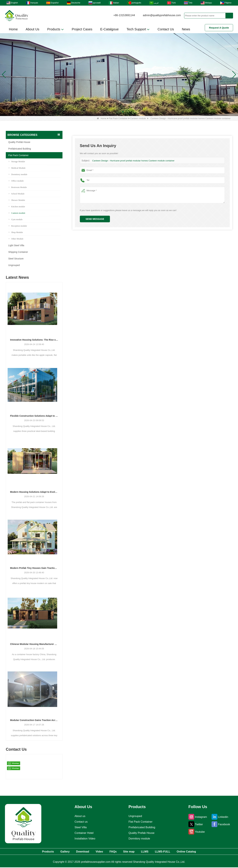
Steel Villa (80, 827)
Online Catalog (201, 852)
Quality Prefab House (19, 142)
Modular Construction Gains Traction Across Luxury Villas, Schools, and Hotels (34, 720)
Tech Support (138, 29)
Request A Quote (219, 28)
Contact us (80, 822)
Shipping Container (18, 252)
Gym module (16, 219)
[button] (115, 112)
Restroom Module (18, 187)
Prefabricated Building (20, 149)
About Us (32, 29)
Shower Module (17, 200)
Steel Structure (16, 259)
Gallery (54, 852)
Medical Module (17, 168)
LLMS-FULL (173, 852)
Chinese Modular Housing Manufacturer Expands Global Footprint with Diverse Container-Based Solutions (34, 644)
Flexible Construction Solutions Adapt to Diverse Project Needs (34, 416)
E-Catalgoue (109, 29)
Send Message (95, 219)
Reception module (18, 226)
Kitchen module (17, 207)
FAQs (112, 852)
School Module (17, 194)
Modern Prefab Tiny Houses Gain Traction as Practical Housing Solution (34, 568)
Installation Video (84, 838)
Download (75, 852)
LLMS (151, 852)
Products (56, 29)
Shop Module (16, 232)
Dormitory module (18, 174)
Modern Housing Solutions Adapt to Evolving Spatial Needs (34, 492)
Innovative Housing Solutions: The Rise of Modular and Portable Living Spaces (34, 340)
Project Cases (82, 29)
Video (95, 852)
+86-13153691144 (124, 15)
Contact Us (166, 29)
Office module (16, 181)
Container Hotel (83, 833)
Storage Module (17, 161)
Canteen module (138, 118)
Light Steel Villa (16, 245)
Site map (132, 852)
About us (79, 816)
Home (13, 29)
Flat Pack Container (118, 118)
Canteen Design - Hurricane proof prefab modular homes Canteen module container (132, 161)
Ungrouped (14, 265)
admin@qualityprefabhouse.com (162, 15)
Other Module (16, 239)
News (186, 29)
